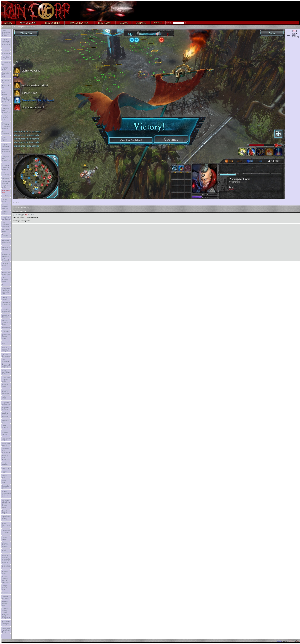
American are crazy (5, 236)
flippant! (5, 472)
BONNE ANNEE (5, 213)
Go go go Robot (5, 69)
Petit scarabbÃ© (6, 174)
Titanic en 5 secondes (6, 248)
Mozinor (5, 593)
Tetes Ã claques (5, 512)
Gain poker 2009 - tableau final (6, 158)
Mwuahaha (6, 50)
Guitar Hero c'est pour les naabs (6, 379)
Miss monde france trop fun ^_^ (6, 623)
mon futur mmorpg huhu (5, 603)
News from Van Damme (6, 218)
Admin (279, 641)
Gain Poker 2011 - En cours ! (6, 75)
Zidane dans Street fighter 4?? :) (6, 630)
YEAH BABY (4, 482)
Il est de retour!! (5, 298)
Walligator (5, 178)
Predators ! (6, 105)
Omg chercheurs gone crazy (6, 224)
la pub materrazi (5, 551)
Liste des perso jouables (5, 93)
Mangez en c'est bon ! (6, 464)
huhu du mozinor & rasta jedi (6, 349)
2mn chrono (6, 328)
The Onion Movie (5, 231)
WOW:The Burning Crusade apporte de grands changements (6, 613)
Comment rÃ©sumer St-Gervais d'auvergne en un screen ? (6, 149)
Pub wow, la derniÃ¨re (6, 264)
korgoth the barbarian (6, 409)
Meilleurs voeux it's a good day (6, 207)
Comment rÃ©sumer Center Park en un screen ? (6, 43)
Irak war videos (5, 200)
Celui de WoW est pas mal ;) (6, 100)
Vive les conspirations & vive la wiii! (6, 494)
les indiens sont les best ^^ (6, 242)
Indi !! (4, 269)
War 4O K (5, 196)
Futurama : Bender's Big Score (6, 322)
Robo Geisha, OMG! (4, 139)
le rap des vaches (5, 572)
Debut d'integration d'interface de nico (6, 33)
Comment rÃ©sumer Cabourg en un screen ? (6, 167)
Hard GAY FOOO (5, 58)
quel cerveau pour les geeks (6, 336)
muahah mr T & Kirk (6, 316)
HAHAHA (5, 331)
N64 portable (6, 53)
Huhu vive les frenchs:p (6, 403)
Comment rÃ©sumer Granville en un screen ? (6, 126)
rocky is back (6, 468)
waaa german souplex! (6, 439)
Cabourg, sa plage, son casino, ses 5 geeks (6, 184)
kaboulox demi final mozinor (5, 545)
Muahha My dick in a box (6, 273)
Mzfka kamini (4, 398)
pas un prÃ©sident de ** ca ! (6, 372)
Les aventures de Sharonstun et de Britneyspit (6, 256)
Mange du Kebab (5, 385)
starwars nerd (5, 476)
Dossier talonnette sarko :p (5, 433)
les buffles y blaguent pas (6, 311)
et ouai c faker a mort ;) (6, 525)
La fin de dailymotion (6, 355)
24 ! (3, 285)
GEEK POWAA (5, 426)
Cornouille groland (5, 487)
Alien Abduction (5, 133)
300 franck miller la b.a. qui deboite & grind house (6, 504)
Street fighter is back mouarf (6, 518)
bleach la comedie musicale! (5, 415)
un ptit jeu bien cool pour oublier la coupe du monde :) (6, 559)
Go (185, 23)
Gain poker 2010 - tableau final (6, 110)
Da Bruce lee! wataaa (6, 597)
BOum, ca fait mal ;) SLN (5, 118)
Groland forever (5, 539)
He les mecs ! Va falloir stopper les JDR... (6, 291)
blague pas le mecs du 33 (6, 444)
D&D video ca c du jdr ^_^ (6, 532)
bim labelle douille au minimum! (6, 392)
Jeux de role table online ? (6, 304)
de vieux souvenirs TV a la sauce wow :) (6, 579)
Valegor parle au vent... (5, 587)
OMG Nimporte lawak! (5, 280)
